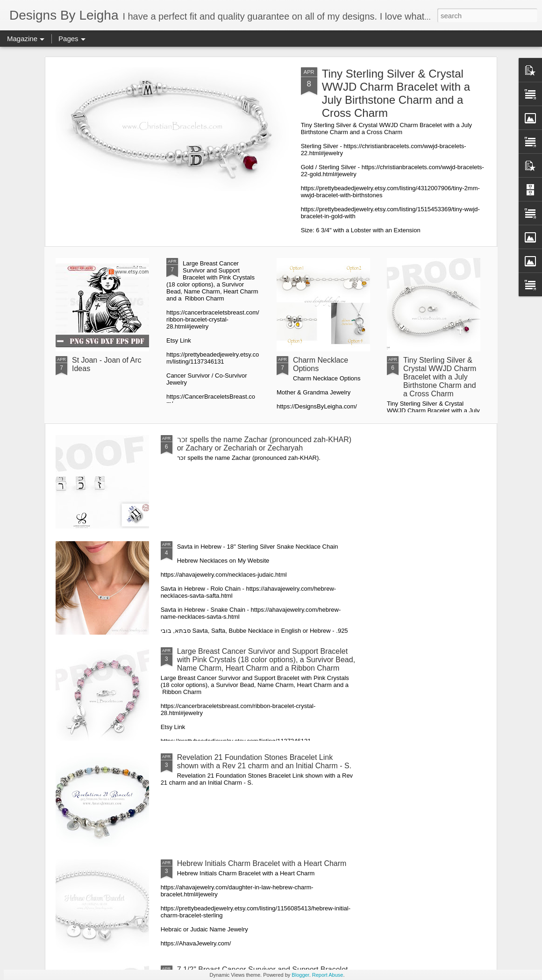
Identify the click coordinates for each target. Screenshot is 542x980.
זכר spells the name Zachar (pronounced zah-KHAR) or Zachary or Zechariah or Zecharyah (264, 444)
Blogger (300, 975)
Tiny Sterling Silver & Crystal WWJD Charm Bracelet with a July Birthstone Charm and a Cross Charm (396, 93)
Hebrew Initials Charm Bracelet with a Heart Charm (262, 863)
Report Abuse (328, 975)
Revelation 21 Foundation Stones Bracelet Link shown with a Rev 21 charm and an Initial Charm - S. (264, 762)
